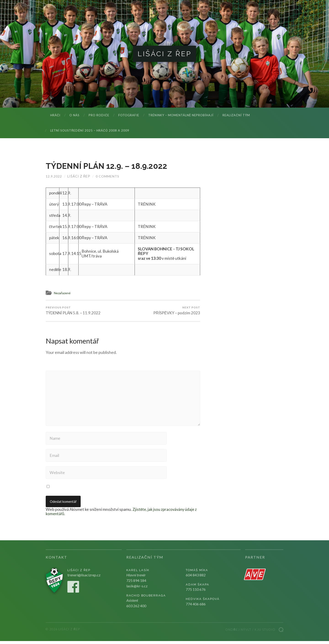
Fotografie (129, 115)
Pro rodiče (99, 115)
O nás (74, 115)
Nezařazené (63, 293)
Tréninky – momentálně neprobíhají (181, 115)
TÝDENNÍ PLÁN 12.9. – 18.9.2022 (109, 166)
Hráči (55, 115)
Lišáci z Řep (165, 54)
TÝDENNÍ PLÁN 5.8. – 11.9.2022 (74, 311)
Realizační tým (236, 115)
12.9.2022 (54, 176)
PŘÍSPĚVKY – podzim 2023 (176, 311)
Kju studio (265, 633)
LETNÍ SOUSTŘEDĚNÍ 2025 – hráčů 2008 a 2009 (90, 131)
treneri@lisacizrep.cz (84, 578)
